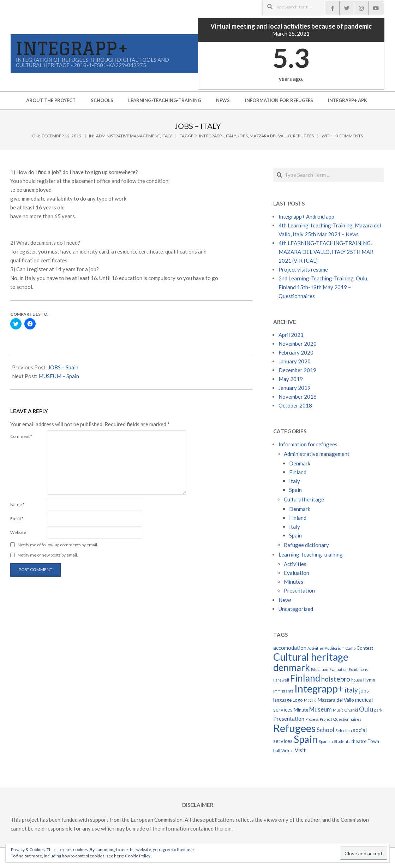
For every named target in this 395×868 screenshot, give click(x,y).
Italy (167, 136)
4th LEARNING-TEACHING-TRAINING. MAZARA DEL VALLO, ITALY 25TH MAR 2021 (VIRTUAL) (326, 252)
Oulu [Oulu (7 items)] (366, 709)
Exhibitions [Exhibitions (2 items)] (358, 669)
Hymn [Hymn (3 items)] (369, 680)
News (285, 600)
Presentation (299, 590)
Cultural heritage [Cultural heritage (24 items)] (311, 657)
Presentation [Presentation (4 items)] (289, 719)
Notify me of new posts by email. (48, 555)
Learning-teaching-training (311, 554)
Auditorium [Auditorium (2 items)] (335, 648)
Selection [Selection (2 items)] (344, 730)
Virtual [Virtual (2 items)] (288, 751)
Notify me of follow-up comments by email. (58, 545)
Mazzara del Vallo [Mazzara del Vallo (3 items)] (336, 700)
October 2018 (295, 405)
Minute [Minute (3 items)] (301, 710)
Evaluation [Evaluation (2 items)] (339, 669)
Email (17, 519)
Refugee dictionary (306, 545)
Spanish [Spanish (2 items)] (326, 741)
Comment (21, 436)
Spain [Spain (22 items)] (306, 739)
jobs (243, 136)
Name (17, 504)
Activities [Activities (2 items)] (316, 648)
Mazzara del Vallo (270, 136)
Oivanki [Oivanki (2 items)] (351, 710)
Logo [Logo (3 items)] (298, 700)
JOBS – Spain (63, 367)
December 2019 (297, 370)
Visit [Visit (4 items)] (300, 750)
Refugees (303, 136)
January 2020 (295, 361)
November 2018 (298, 397)
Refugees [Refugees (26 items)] (294, 728)
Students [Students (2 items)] (342, 741)
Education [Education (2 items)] (320, 669)
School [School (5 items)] (325, 730)
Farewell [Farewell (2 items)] (281, 680)
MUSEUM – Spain (59, 376)
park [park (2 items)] (378, 710)
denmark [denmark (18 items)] (292, 667)
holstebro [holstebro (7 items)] (336, 679)
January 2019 (295, 388)
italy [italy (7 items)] (351, 690)
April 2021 (291, 335)
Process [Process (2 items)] (312, 719)
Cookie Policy (138, 856)
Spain (295, 490)
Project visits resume (303, 269)
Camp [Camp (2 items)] (351, 648)
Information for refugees (308, 444)
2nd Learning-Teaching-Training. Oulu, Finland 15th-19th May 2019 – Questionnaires (323, 287)
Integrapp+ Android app (306, 216)
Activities (295, 564)
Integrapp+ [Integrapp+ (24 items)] (319, 689)
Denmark (300, 463)
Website (18, 532)
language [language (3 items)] (282, 700)
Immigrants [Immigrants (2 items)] (283, 691)
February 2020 (296, 352)
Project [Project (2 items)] (326, 719)
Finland (298, 472)
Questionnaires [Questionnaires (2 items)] (347, 719)
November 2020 (298, 344)
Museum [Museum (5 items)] (321, 709)
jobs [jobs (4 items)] (364, 690)
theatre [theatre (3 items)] (359, 741)
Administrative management (128, 136)
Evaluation (297, 573)
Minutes (294, 582)
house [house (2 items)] (357, 680)
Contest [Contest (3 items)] (365, 648)
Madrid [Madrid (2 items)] (310, 700)
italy (231, 136)
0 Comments (349, 136)
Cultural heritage (304, 499)
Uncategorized (296, 609)
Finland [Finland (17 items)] (305, 678)
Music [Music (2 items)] (338, 710)
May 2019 (291, 379)
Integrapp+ (212, 136)
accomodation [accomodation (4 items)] (290, 648)
